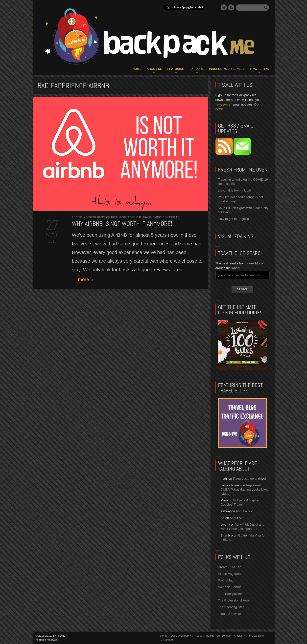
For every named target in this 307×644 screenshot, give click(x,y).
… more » (83, 279)
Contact (168, 640)
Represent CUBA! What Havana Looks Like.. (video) (245, 489)
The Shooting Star (231, 607)
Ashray (174, 217)
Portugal (135, 217)
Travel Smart (152, 217)
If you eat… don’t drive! (249, 479)
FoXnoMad (226, 580)
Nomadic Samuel (230, 587)
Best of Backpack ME (100, 217)
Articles (238, 636)
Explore (197, 69)
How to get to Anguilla (234, 219)
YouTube (224, 7)
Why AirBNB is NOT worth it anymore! (122, 224)
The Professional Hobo (234, 600)
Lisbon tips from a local (234, 190)
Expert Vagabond (230, 574)
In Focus (197, 636)
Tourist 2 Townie (229, 614)
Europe (121, 217)
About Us (154, 69)
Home (137, 69)
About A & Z (244, 511)
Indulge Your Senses (227, 69)
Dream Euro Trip (230, 567)
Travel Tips (259, 69)
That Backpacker (230, 594)
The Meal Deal (255, 636)
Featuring (176, 69)
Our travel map (180, 636)
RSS (231, 7)
